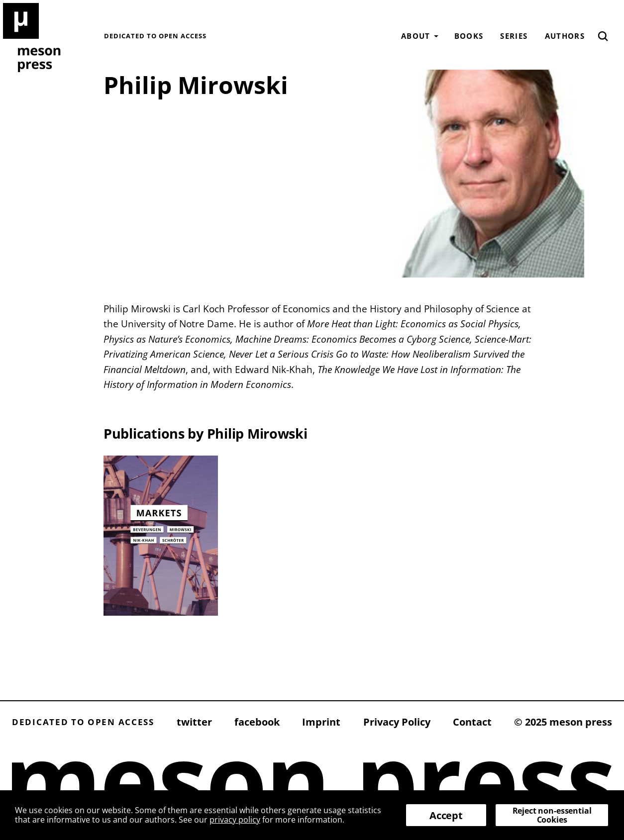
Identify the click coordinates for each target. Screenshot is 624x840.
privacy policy (235, 820)
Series (514, 36)
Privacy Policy (397, 722)
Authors (565, 36)
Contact (472, 722)
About (416, 36)
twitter (194, 722)
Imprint (321, 722)
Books (469, 36)
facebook (257, 722)
